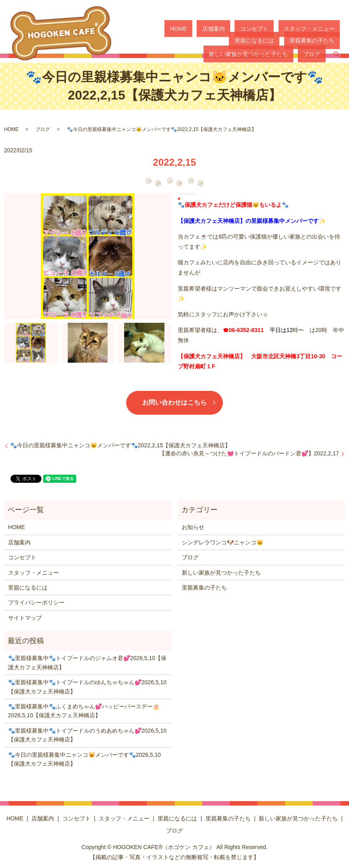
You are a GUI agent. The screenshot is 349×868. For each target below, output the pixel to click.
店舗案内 (197, 28)
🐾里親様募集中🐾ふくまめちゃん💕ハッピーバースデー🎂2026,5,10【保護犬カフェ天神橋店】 (84, 711)
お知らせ (193, 527)
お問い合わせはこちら (174, 402)
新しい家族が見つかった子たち (264, 42)
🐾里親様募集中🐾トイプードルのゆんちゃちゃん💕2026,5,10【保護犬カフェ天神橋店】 (87, 687)
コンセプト (226, 28)
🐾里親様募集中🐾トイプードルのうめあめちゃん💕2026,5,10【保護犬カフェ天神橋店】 (87, 735)
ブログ (317, 42)
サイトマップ (25, 618)
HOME (172, 28)
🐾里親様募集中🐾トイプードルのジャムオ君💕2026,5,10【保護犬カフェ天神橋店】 (87, 662)
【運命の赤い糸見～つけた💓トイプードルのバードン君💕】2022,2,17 (249, 453)
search (336, 42)
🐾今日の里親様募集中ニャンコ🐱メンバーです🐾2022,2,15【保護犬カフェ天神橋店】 (120, 445)
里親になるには (320, 28)
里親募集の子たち (198, 42)
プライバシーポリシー (36, 602)
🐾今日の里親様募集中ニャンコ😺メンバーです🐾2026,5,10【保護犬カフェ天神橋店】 (84, 759)
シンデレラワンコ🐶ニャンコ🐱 (222, 542)
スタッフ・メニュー (270, 28)
